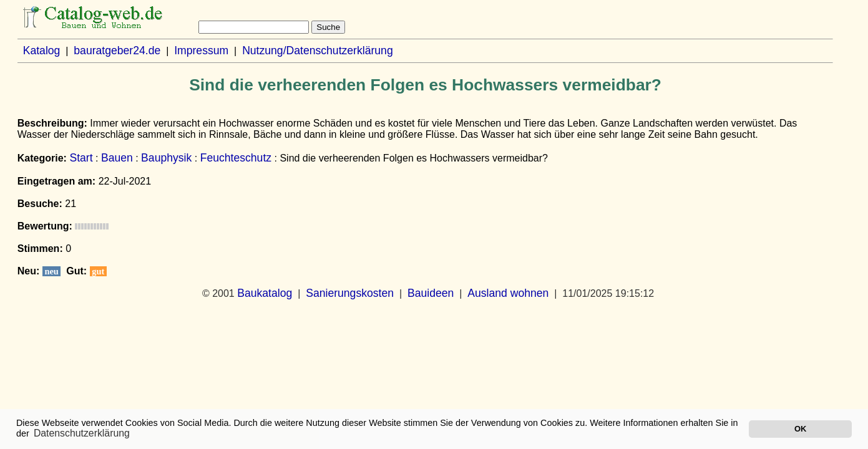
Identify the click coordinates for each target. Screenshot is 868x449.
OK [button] (800, 429)
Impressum (201, 51)
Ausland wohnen (508, 293)
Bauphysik (166, 158)
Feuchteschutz (236, 158)
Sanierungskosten (350, 293)
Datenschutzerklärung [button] (82, 433)
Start (81, 158)
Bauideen (431, 293)
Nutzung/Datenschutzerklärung (318, 51)
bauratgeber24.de (117, 51)
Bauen (117, 158)
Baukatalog (265, 293)
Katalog (42, 51)
